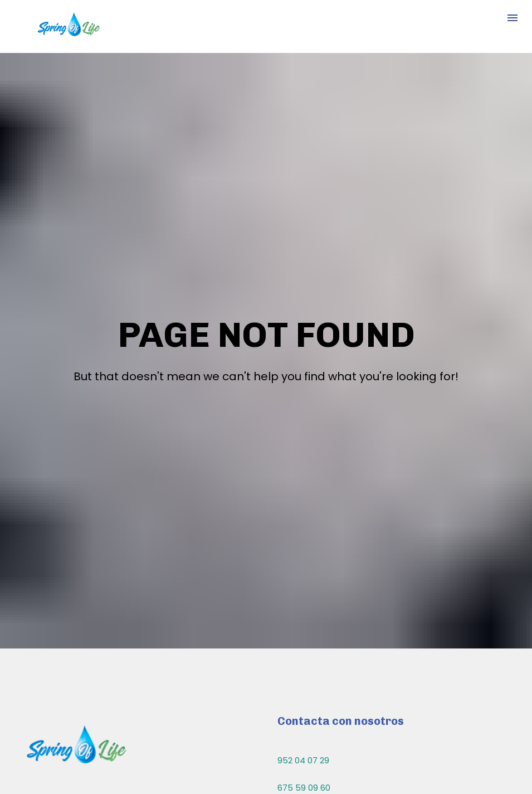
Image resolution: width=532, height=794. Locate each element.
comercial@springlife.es (327, 762)
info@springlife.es (314, 735)
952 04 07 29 (303, 669)
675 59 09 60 (304, 697)
